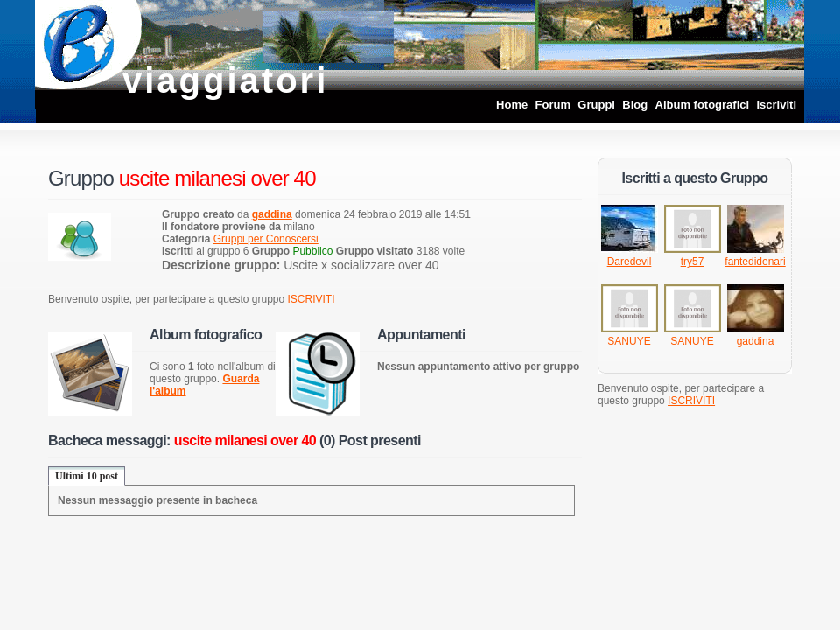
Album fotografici (703, 105)
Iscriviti (776, 105)
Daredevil (630, 262)
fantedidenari (755, 262)
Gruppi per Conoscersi (266, 239)
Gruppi (596, 105)
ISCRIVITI (311, 299)
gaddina (756, 341)
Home (512, 105)
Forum (553, 105)
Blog (635, 105)
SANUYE (629, 341)
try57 (693, 262)
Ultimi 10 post (87, 476)
